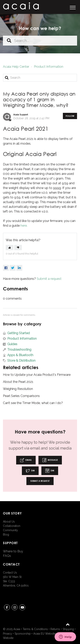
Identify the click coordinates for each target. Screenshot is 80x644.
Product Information (49, 67)
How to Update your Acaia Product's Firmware (37, 375)
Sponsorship (23, 634)
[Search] (40, 78)
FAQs (7, 556)
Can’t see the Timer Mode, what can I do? (33, 403)
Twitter (13, 268)
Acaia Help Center (16, 67)
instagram (15, 608)
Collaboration (12, 526)
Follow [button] (70, 116)
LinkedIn (19, 268)
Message (50, 460)
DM (30, 471)
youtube (22, 608)
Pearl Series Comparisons (21, 396)
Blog (6, 535)
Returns (55, 629)
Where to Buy (13, 551)
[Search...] (40, 41)
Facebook (6, 268)
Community (10, 530)
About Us (9, 522)
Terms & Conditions (35, 629)
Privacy (7, 634)
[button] (73, 7)
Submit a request (49, 279)
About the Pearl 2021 (18, 382)
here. (24, 226)
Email (26, 460)
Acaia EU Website (44, 634)
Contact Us (10, 573)
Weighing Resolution (18, 389)
